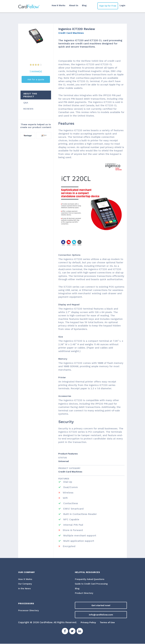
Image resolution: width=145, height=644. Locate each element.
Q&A (26, 103)
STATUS (63, 458)
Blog (83, 5)
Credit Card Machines (71, 33)
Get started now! (101, 606)
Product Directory (85, 593)
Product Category (69, 468)
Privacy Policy (89, 623)
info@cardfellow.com (101, 615)
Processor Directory (29, 611)
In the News (25, 589)
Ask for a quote (36, 79)
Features (64, 479)
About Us (72, 5)
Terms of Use (109, 623)
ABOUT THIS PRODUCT (30, 95)
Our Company (26, 584)
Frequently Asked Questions (90, 579)
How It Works (57, 5)
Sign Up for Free (108, 6)
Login (122, 5)
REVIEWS (28, 109)
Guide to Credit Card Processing (93, 584)
